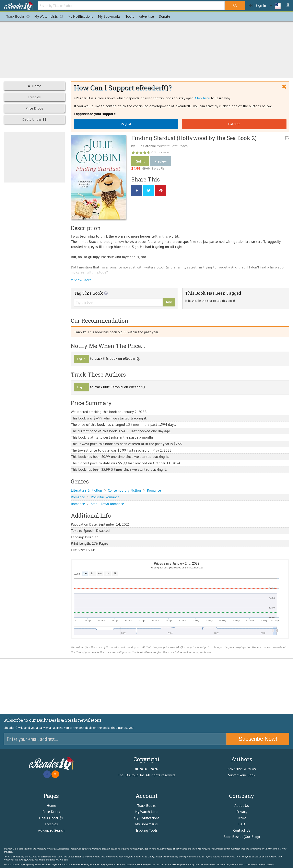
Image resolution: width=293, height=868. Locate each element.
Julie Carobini (146, 146)
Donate (164, 16)
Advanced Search (51, 830)
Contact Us (242, 830)
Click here (202, 98)
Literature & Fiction (86, 490)
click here (235, 864)
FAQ (242, 824)
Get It (140, 161)
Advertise (146, 16)
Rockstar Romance (105, 497)
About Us (242, 806)
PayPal (126, 124)
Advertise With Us (242, 769)
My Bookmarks (146, 824)
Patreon (234, 124)
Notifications (80, 16)
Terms (242, 818)
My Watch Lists (50, 16)
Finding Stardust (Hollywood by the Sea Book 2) (194, 138)
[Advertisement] (146, 49)
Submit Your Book (242, 775)
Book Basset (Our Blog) (242, 837)
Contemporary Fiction (124, 490)
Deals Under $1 (34, 119)
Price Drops (34, 108)
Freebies (34, 97)
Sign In (257, 6)
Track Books (19, 16)
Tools (130, 16)
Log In (81, 359)
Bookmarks (109, 16)
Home (34, 86)
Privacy (242, 812)
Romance (154, 490)
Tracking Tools (146, 830)
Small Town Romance (107, 504)
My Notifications (146, 818)
